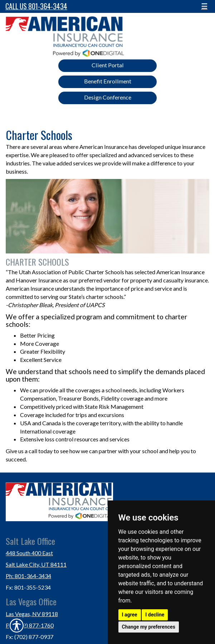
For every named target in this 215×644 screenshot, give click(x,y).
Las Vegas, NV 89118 (32, 614)
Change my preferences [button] (149, 627)
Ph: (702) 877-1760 (30, 625)
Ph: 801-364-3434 (28, 576)
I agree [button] (130, 615)
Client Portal (108, 65)
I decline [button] (155, 615)
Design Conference (108, 97)
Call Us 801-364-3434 (36, 6)
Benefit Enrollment (108, 81)
